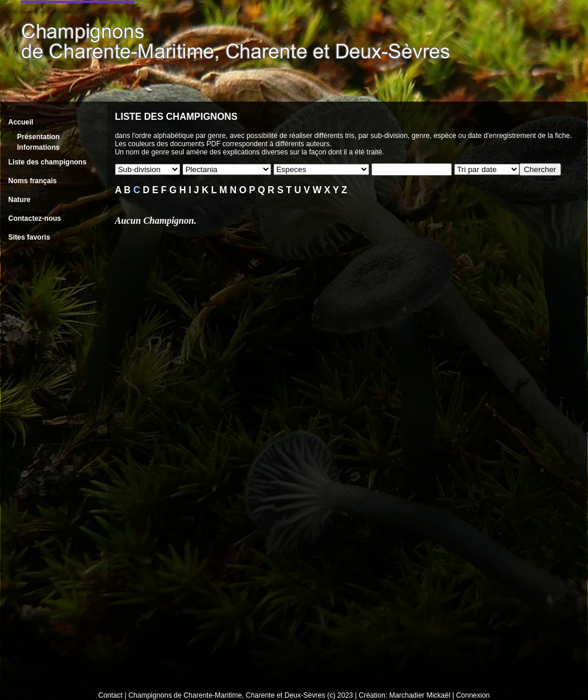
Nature (19, 200)
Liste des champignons (47, 162)
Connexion (473, 695)
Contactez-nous (35, 218)
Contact (111, 695)
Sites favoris (29, 237)
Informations (38, 147)
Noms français (33, 181)
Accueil (21, 122)
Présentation (38, 137)
